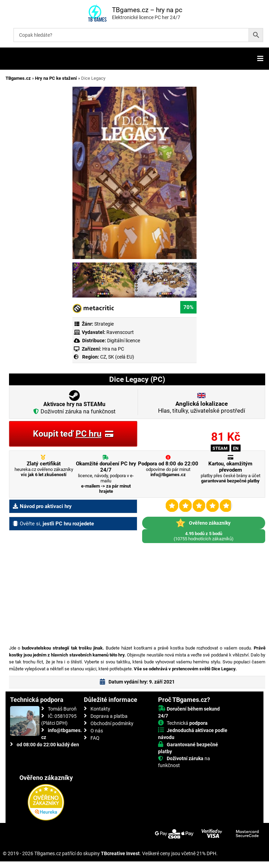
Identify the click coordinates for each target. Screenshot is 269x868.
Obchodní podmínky (112, 723)
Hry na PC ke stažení (56, 78)
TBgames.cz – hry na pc (147, 10)
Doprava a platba (109, 716)
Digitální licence (123, 341)
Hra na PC (113, 349)
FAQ (95, 738)
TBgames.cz (18, 78)
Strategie (104, 324)
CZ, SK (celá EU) (117, 357)
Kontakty (100, 709)
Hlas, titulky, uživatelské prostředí (202, 407)
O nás (97, 731)
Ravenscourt (120, 332)
